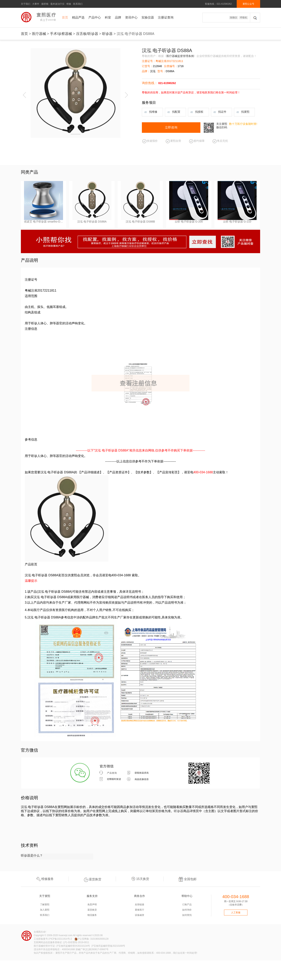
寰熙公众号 (248, 4)
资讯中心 (131, 17)
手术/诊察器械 (61, 34)
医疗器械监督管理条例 (180, 56)
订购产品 (187, 905)
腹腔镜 (45, 4)
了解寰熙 (45, 905)
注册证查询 (166, 17)
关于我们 (26, 4)
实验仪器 (148, 17)
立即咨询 (171, 127)
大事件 (36, 4)
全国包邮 (187, 879)
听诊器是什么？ (32, 855)
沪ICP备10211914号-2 (60, 939)
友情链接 (140, 905)
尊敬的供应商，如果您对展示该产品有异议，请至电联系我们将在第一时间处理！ (191, 92)
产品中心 (95, 17)
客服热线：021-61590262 (218, 4)
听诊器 (107, 34)
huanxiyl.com (66, 935)
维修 (69, 4)
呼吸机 (244, 18)
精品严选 (78, 17)
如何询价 (187, 910)
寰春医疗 (140, 910)
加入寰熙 (45, 910)
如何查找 (187, 915)
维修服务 (44, 879)
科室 (108, 17)
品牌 (118, 17)
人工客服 (236, 913)
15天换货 (140, 879)
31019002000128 (99, 939)
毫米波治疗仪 (57, 4)
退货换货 (92, 879)
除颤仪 (234, 18)
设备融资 (140, 915)
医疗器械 (39, 34)
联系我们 (78, 4)
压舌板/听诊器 (87, 34)
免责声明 (92, 905)
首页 (65, 17)
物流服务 (92, 915)
